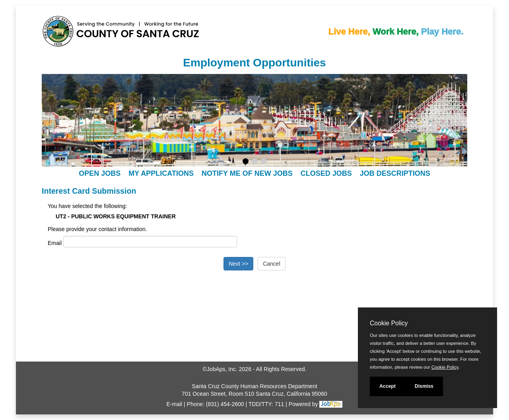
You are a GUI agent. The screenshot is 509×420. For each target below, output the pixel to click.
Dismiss (424, 386)
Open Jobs (100, 173)
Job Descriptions (395, 173)
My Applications (161, 173)
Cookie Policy (389, 323)
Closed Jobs (326, 173)
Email (55, 243)
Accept (388, 386)
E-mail (175, 404)
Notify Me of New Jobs (247, 173)
